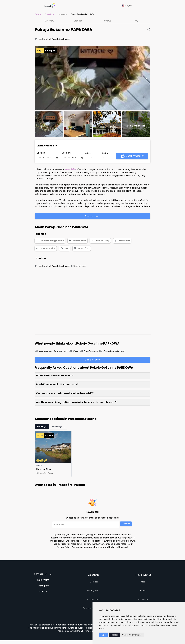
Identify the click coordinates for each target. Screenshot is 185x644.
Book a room (92, 217)
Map (143, 582)
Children (105, 154)
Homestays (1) (59, 427)
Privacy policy (94, 591)
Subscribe (126, 524)
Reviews (107, 21)
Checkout (66, 153)
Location (78, 21)
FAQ (136, 21)
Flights (143, 591)
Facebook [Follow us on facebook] (44, 592)
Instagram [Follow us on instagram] (44, 586)
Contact (94, 582)
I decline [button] (114, 635)
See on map (79, 267)
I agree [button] (103, 635)
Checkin (41, 153)
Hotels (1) (42, 427)
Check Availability (132, 156)
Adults (88, 154)
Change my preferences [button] (132, 635)
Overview (49, 21)
